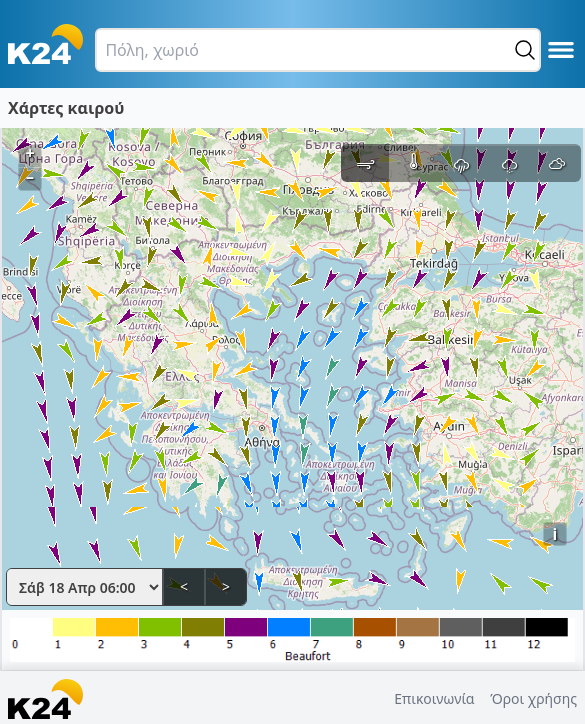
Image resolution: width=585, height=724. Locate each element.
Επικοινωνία (434, 698)
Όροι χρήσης (533, 698)
